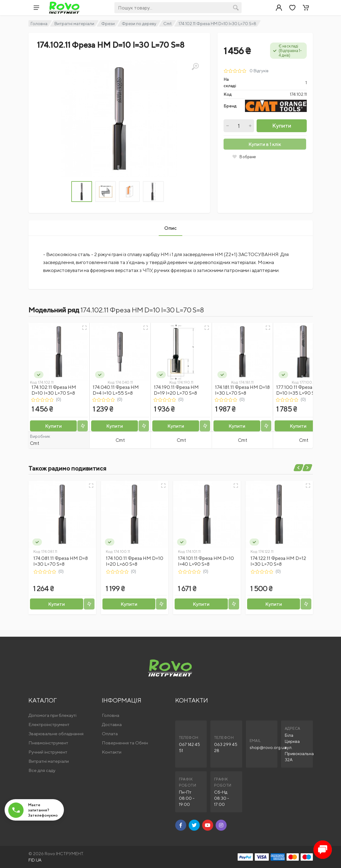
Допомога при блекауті (52, 715)
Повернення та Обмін (125, 743)
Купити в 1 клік (265, 144)
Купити (282, 126)
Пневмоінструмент (48, 743)
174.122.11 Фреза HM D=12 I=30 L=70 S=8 (278, 561)
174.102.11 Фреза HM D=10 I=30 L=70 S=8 (54, 390)
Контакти (112, 752)
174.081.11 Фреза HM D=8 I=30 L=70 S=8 (61, 561)
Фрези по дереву (139, 24)
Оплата (110, 734)
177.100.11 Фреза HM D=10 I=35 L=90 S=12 (299, 390)
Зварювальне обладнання (56, 734)
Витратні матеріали (74, 24)
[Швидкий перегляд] (84, 328)
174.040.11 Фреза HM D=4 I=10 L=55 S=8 (116, 390)
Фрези (108, 24)
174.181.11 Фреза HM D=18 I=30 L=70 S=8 (242, 390)
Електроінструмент (49, 724)
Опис (170, 228)
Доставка (112, 724)
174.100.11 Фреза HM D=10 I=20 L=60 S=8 (135, 561)
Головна (39, 24)
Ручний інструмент (48, 752)
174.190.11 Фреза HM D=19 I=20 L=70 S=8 (176, 390)
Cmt (167, 24)
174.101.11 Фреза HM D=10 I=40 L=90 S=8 (206, 561)
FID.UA (35, 860)
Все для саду (42, 770)
